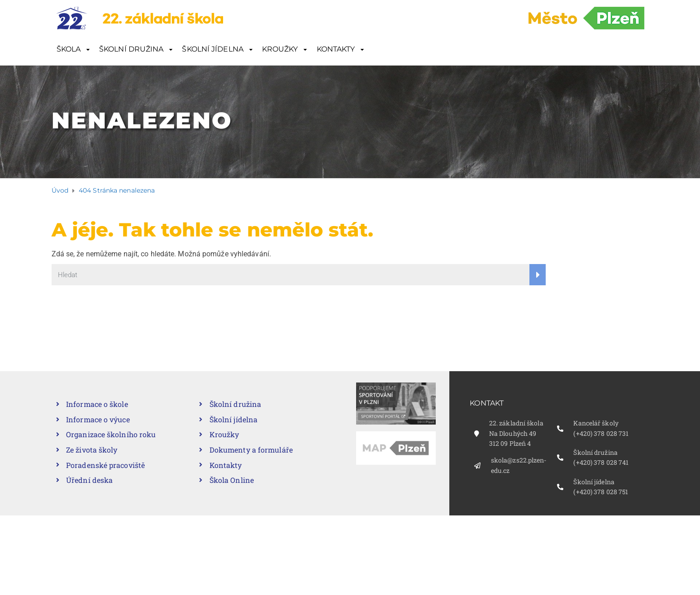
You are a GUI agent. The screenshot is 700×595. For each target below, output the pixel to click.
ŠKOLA (69, 49)
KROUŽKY (280, 49)
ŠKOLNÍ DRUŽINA (131, 49)
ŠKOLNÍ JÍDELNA (212, 49)
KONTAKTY (336, 49)
